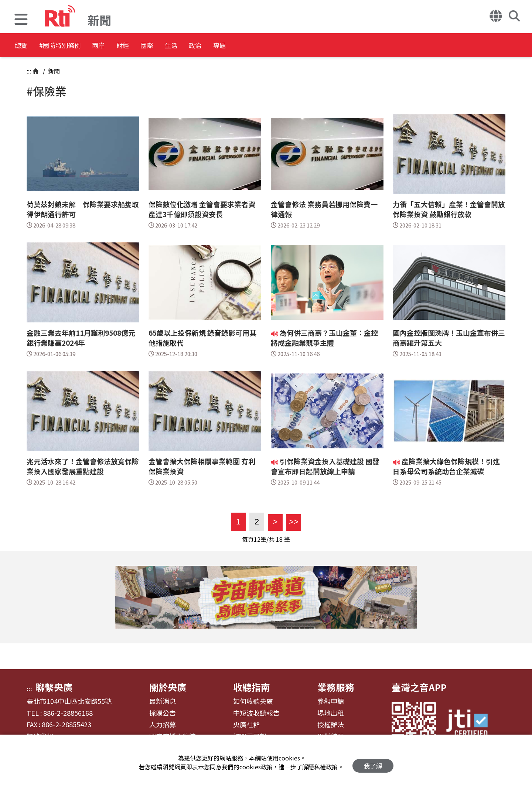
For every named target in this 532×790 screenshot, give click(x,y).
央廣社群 (246, 725)
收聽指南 (252, 687)
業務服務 (336, 687)
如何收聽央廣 (253, 701)
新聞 (53, 71)
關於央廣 (168, 687)
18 (279, 539)
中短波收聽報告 (256, 713)
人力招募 (163, 725)
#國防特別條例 (72, 46)
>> (292, 522)
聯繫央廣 (54, 687)
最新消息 (163, 701)
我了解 (373, 762)
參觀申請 (331, 701)
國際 (189, 46)
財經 (156, 46)
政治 (256, 46)
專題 (289, 46)
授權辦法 (331, 725)
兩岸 (123, 46)
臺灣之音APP (419, 687)
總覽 (22, 46)
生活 (222, 46)
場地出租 (331, 713)
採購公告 (163, 713)
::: (29, 71)
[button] (21, 20)
